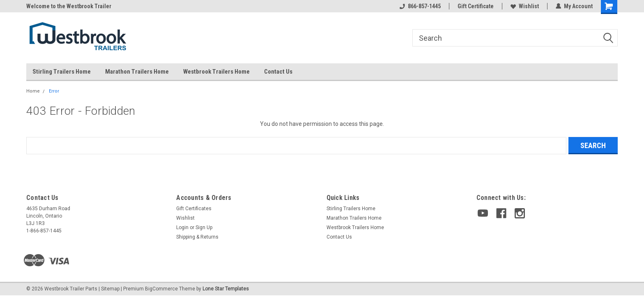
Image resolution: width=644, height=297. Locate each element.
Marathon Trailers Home (137, 72)
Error (54, 91)
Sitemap (110, 289)
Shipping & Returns (197, 237)
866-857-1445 (420, 6)
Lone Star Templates (226, 289)
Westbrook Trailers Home (216, 72)
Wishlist (525, 6)
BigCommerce (161, 289)
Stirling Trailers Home (62, 72)
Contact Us (278, 72)
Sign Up (204, 227)
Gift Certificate (476, 6)
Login (182, 227)
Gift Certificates (194, 209)
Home (33, 91)
